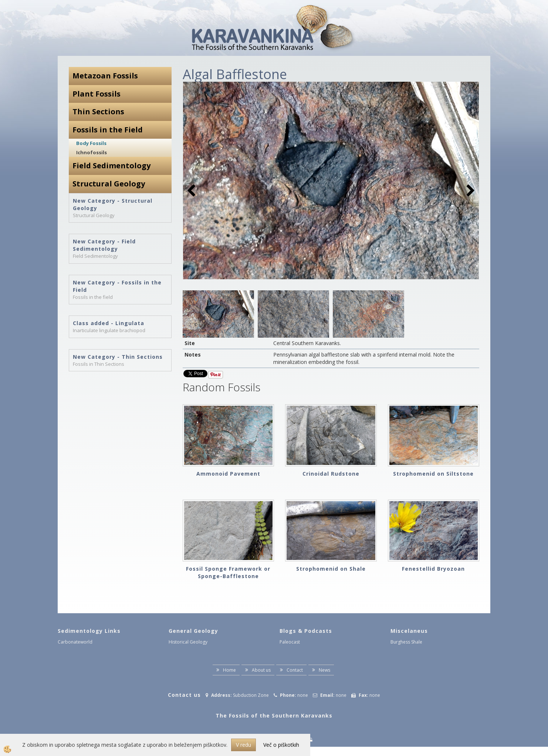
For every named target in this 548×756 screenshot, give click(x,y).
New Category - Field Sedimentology (104, 245)
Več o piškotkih (281, 745)
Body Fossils (91, 143)
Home (229, 670)
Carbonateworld (75, 642)
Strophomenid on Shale (331, 569)
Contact (295, 670)
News (324, 670)
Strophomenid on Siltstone (433, 474)
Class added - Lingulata (109, 323)
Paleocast (290, 642)
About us (261, 670)
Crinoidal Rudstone (331, 474)
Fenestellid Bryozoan (433, 569)
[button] (470, 191)
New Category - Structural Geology (113, 204)
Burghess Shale (406, 642)
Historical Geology (188, 642)
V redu (243, 745)
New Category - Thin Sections (118, 357)
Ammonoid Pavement (228, 474)
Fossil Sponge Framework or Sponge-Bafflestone (228, 572)
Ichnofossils (92, 152)
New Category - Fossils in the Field (117, 286)
